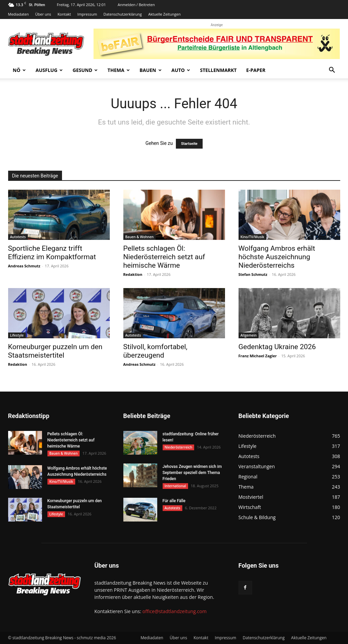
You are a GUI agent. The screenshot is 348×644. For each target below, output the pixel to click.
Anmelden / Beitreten (136, 5)
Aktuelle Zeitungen (164, 14)
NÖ (19, 70)
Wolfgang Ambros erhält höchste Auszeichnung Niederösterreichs (277, 257)
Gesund (85, 70)
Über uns (43, 14)
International (175, 486)
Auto (181, 70)
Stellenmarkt (218, 70)
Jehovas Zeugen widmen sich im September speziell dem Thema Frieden (192, 473)
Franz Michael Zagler (258, 356)
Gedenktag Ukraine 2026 (277, 347)
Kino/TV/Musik (252, 237)
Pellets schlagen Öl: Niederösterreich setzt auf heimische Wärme (164, 257)
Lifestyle (17, 335)
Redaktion (133, 274)
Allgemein (249, 335)
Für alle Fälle (174, 501)
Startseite (189, 144)
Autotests (18, 237)
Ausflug (49, 70)
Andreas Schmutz (24, 266)
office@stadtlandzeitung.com (174, 611)
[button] (332, 71)
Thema (119, 70)
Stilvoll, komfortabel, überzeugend (156, 351)
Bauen (151, 70)
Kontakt (64, 14)
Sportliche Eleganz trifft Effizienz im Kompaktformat (52, 253)
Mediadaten (18, 14)
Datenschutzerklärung (122, 14)
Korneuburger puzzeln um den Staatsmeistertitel (55, 351)
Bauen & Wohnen (140, 237)
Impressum (87, 14)
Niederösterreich (179, 447)
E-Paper (256, 70)
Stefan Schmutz (253, 274)
